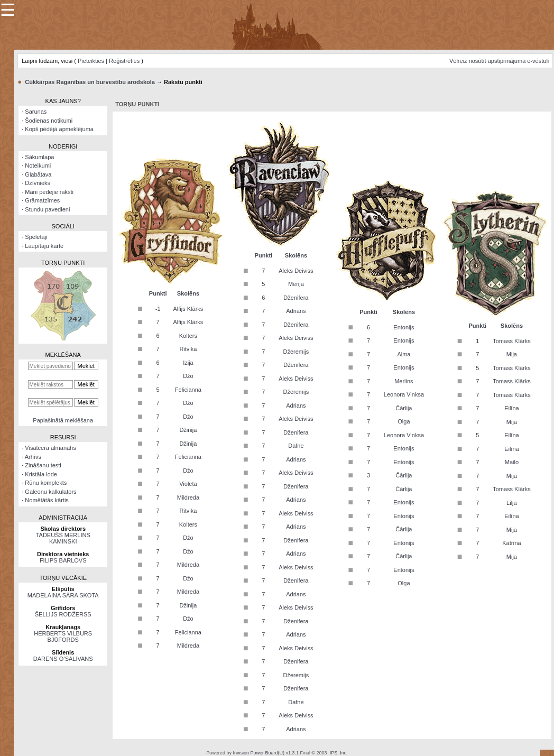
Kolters (188, 336)
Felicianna (188, 390)
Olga (404, 421)
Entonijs (404, 327)
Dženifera (296, 298)
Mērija (296, 284)
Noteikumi (38, 165)
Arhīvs (33, 457)
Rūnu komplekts (46, 483)
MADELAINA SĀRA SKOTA (63, 595)
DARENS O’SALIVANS (63, 659)
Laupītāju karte (44, 246)
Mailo (512, 462)
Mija (512, 354)
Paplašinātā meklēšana (63, 420)
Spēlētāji (36, 237)
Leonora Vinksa (404, 394)
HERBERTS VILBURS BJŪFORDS (63, 637)
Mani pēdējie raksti (49, 192)
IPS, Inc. (339, 753)
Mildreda (188, 497)
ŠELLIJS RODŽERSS (63, 614)
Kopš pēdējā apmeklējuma (59, 129)
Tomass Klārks (512, 341)
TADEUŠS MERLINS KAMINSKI (63, 538)
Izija (188, 363)
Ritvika (188, 349)
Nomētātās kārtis (47, 500)
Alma (404, 354)
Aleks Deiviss (296, 271)
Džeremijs (296, 352)
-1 (158, 309)
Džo (188, 376)
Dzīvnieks (38, 183)
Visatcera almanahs (50, 448)
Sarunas (36, 112)
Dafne (296, 446)
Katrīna (511, 543)
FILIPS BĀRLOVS (63, 560)
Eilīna (512, 408)
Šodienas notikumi (49, 121)
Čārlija (404, 408)
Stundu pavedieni (47, 209)
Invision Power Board (255, 753)
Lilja (512, 503)
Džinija (188, 430)
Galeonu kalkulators (50, 492)
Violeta (188, 484)
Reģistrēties (124, 61)
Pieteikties (91, 61)
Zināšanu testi (43, 465)
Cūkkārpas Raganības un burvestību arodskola (90, 82)
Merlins (404, 381)
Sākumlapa (39, 157)
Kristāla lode (41, 474)
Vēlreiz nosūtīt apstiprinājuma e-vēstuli (499, 61)
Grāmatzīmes (42, 200)
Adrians (296, 311)
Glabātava (38, 174)
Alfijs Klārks (188, 309)
